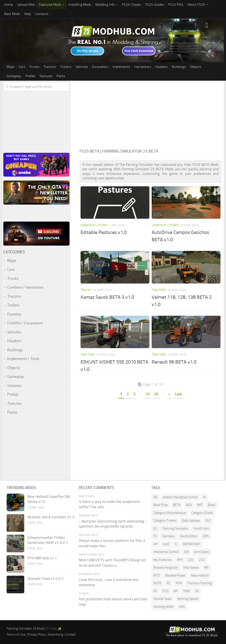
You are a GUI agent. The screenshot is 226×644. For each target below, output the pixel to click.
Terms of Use (16, 635)
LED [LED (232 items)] (191, 560)
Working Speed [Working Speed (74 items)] (187, 599)
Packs (61, 76)
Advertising (56, 635)
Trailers (66, 67)
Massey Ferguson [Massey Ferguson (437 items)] (166, 567)
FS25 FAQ (176, 5)
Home (9, 5)
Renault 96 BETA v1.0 (174, 362)
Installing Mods (80, 5)
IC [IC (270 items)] (176, 544)
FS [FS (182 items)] (155, 536)
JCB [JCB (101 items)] (186, 552)
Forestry (14, 314)
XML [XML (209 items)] (182, 607)
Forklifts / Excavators (25, 323)
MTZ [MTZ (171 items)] (157, 575)
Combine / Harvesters (25, 287)
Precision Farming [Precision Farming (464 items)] (200, 583)
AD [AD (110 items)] (155, 497)
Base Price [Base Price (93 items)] (161, 505)
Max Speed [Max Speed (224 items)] (191, 567)
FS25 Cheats (132, 5)
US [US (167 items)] (197, 591)
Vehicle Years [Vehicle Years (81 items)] (163, 599)
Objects (195, 67)
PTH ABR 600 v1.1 (42, 558)
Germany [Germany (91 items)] (169, 536)
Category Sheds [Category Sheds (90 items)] (202, 513)
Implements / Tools (23, 359)
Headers (161, 67)
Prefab (30, 76)
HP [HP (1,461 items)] (155, 544)
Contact (71, 635)
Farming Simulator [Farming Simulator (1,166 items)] (175, 528)
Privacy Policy (37, 635)
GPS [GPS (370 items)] (206, 536)
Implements (121, 67)
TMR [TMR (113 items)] (186, 591)
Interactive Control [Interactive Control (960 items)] (166, 552)
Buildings (179, 67)
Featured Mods (50, 5)
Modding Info (105, 5)
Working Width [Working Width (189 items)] (164, 607)
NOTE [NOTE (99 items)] (157, 583)
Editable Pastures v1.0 (104, 232)
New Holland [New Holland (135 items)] (200, 575)
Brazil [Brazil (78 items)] (212, 505)
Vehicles (82, 67)
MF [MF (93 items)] (206, 567)
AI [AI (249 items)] (204, 497)
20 (156, 394)
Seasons (14, 386)
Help (27, 14)
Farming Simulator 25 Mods (26, 629)
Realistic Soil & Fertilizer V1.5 (51, 517)
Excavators (100, 67)
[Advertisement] (151, 114)
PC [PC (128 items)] (169, 583)
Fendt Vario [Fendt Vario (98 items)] (201, 528)
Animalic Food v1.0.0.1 (46, 579)
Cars (22, 67)
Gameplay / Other (94, 225)
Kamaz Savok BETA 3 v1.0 (107, 297)
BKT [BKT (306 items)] (200, 505)
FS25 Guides (155, 5)
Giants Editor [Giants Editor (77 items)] (189, 536)
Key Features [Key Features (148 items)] (162, 560)
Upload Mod (26, 5)
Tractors (50, 67)
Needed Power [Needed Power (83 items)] (175, 575)
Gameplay (14, 76)
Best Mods (12, 14)
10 (147, 394)
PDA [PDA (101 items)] (179, 583)
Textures (46, 76)
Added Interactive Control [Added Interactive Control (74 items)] (180, 497)
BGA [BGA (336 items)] (189, 505)
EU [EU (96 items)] (155, 528)
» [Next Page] (169, 394)
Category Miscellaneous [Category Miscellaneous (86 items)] (170, 513)
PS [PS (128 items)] (155, 591)
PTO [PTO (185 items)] (165, 591)
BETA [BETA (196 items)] (177, 505)
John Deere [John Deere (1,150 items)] (202, 552)
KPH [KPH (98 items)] (180, 560)
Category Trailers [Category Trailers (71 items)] (165, 521)
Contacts (42, 14)
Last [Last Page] (178, 394)
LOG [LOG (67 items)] (202, 560)
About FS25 (196, 5)
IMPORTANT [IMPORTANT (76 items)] (192, 544)
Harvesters (143, 67)
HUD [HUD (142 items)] (166, 544)
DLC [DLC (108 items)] (208, 521)
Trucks (34, 67)
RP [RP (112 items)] (176, 591)
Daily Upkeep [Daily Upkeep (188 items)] (191, 521)
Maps (10, 67)
